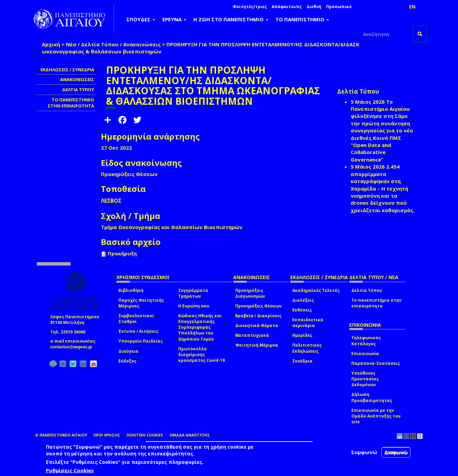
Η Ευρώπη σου (194, 306)
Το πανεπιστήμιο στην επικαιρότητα (376, 303)
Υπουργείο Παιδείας (141, 341)
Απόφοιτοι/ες (287, 7)
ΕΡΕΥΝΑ (174, 19)
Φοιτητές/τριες (250, 7)
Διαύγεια (128, 351)
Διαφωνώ (396, 452)
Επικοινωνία (365, 354)
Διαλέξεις (303, 300)
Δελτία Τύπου (367, 290)
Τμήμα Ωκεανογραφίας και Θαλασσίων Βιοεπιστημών (172, 227)
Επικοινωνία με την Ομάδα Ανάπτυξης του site (376, 416)
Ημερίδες (302, 335)
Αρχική (51, 44)
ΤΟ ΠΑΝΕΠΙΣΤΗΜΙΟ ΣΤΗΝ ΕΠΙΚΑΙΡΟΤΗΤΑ (71, 103)
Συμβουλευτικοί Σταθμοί (136, 319)
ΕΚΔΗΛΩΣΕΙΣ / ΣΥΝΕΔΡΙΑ (67, 70)
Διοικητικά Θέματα (257, 325)
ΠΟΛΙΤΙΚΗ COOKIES (145, 435)
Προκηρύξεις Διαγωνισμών (250, 293)
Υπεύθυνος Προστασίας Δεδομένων (365, 379)
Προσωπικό (339, 7)
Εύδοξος (127, 361)
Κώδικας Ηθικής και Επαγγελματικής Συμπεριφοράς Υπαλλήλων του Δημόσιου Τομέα (200, 327)
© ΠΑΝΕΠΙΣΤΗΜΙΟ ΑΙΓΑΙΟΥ (61, 435)
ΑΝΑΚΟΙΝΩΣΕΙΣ (77, 79)
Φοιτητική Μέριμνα (257, 345)
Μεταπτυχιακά (252, 335)
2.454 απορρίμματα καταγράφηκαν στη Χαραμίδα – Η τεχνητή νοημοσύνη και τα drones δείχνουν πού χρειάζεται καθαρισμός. (383, 188)
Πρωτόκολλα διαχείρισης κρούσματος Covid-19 (201, 355)
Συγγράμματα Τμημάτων (193, 293)
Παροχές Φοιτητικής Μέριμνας (141, 303)
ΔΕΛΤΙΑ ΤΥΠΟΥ (78, 90)
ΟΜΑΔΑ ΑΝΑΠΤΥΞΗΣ (190, 435)
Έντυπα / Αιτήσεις (138, 331)
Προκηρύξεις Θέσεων (258, 306)
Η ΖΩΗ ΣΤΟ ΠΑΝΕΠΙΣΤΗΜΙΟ (231, 19)
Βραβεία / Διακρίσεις (258, 316)
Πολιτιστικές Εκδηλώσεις (307, 348)
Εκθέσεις (302, 310)
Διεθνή (314, 7)
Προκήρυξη (122, 253)
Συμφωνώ (364, 452)
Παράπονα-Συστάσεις (376, 363)
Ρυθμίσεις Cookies (70, 470)
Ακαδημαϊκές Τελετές (316, 290)
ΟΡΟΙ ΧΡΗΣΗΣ (107, 435)
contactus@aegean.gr (73, 347)
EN (412, 7)
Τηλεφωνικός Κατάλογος (366, 341)
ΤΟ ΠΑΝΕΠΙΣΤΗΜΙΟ (302, 19)
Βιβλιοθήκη (131, 290)
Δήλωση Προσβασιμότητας (372, 397)
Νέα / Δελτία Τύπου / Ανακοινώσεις (113, 44)
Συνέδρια (302, 361)
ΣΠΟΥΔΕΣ (141, 19)
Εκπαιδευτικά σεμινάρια (308, 323)
